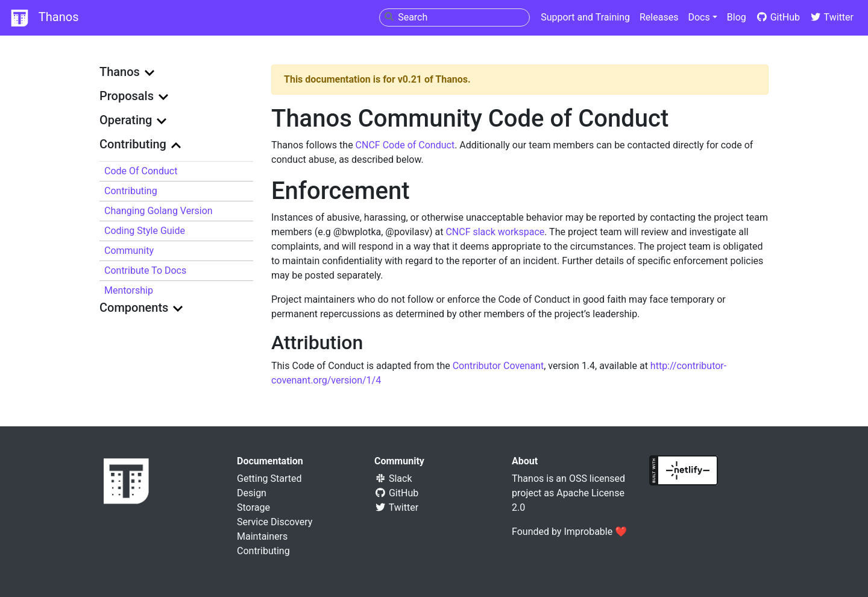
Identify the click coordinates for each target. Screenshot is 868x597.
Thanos (44, 18)
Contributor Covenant (498, 366)
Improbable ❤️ (595, 532)
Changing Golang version (159, 211)
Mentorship (129, 290)
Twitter (832, 17)
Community (129, 251)
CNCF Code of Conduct (405, 145)
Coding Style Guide (145, 231)
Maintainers (262, 536)
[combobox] (454, 17)
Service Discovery (275, 522)
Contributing (131, 191)
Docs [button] (699, 17)
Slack (393, 479)
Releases (659, 17)
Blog (737, 17)
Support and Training (585, 17)
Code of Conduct (141, 171)
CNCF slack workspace (495, 232)
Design (252, 493)
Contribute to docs (145, 270)
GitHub (778, 17)
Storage (253, 507)
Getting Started (269, 479)
